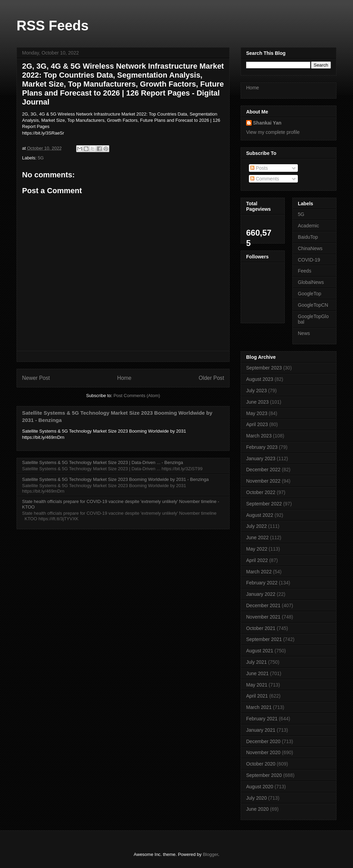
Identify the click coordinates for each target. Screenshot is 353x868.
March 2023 (259, 436)
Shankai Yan (267, 123)
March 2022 (259, 572)
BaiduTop (308, 237)
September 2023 (264, 368)
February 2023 (262, 447)
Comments (265, 179)
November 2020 (263, 752)
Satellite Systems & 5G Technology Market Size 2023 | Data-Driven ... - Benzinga (103, 462)
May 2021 (257, 685)
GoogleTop (310, 294)
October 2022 (261, 492)
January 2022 (261, 594)
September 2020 (264, 775)
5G (41, 158)
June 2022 (257, 537)
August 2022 (260, 515)
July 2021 (256, 662)
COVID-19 (309, 260)
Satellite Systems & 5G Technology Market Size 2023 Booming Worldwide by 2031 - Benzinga (115, 479)
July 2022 (256, 526)
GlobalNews (311, 282)
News (304, 333)
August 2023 (260, 379)
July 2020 (256, 798)
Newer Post (36, 378)
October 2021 (261, 628)
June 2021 (257, 673)
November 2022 (263, 481)
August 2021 (260, 651)
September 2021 (264, 639)
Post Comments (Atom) (137, 396)
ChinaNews (310, 248)
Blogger (210, 854)
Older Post (211, 378)
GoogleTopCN (313, 305)
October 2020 (261, 764)
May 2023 (257, 413)
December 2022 (263, 470)
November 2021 (263, 617)
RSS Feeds (53, 26)
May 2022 (257, 549)
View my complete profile (273, 132)
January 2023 (261, 458)
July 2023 (256, 391)
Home (124, 378)
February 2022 (262, 583)
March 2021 (259, 707)
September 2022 (264, 504)
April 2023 (257, 424)
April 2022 (257, 560)
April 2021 (257, 696)
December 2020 (263, 741)
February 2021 (262, 719)
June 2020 (257, 809)
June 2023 (257, 402)
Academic (308, 226)
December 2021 (263, 605)
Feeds (305, 271)
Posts (259, 168)
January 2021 (261, 730)
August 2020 (260, 787)
